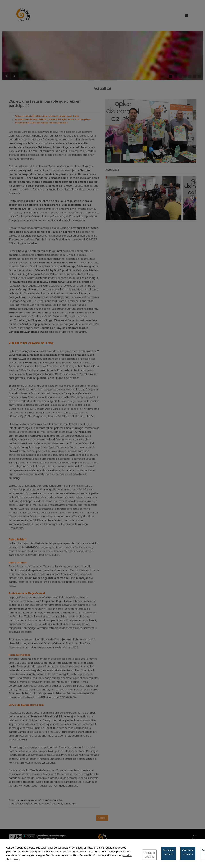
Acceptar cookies (169, 852)
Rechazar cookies (188, 852)
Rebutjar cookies (149, 855)
